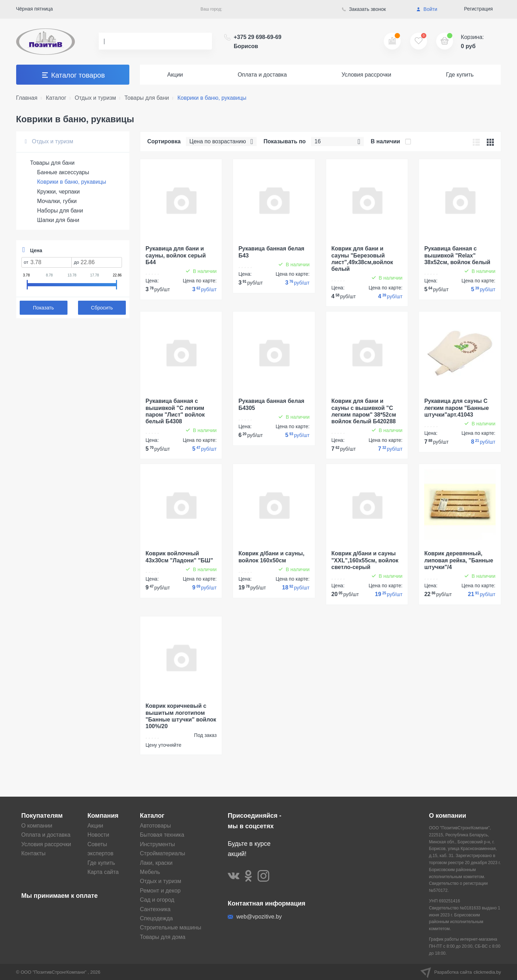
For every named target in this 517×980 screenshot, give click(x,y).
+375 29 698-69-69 (258, 42)
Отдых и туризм (49, 141)
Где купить (460, 75)
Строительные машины (171, 927)
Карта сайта (103, 872)
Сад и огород (157, 900)
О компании (37, 826)
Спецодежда (156, 918)
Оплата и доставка (262, 75)
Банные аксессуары (63, 172)
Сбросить (102, 308)
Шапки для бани (58, 220)
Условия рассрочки (367, 75)
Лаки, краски (156, 863)
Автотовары (155, 826)
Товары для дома (163, 937)
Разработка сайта (461, 972)
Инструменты (157, 844)
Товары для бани (53, 163)
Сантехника (155, 909)
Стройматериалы (163, 853)
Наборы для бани (60, 211)
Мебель (150, 872)
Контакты (34, 853)
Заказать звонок (364, 9)
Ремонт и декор (160, 891)
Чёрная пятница (35, 9)
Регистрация (478, 9)
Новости (98, 835)
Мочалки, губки (57, 201)
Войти (427, 9)
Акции (175, 75)
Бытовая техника (162, 835)
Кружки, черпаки (59, 192)
